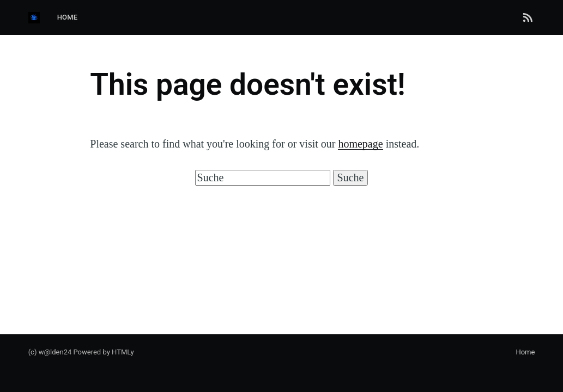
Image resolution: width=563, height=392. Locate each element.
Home (68, 17)
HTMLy (123, 352)
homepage (360, 144)
